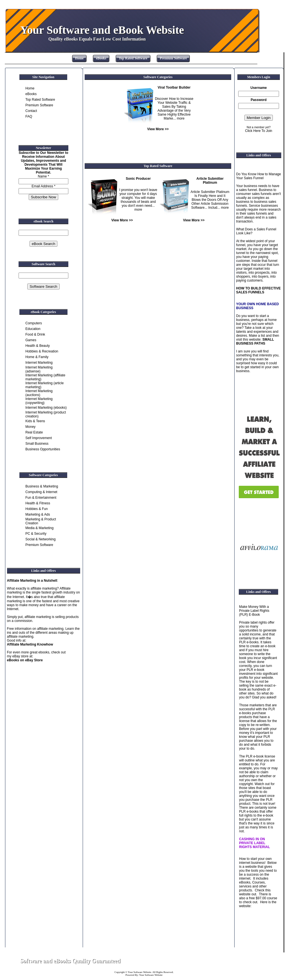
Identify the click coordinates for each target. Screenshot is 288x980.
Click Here (253, 131)
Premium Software (173, 58)
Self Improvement (39, 438)
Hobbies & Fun (36, 509)
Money (30, 427)
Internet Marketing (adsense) (39, 369)
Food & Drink (35, 334)
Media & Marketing (39, 528)
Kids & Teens (35, 421)
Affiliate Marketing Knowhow (30, 644)
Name (43, 176)
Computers (34, 323)
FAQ (29, 116)
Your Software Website (140, 972)
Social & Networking (40, 539)
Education (33, 329)
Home (79, 58)
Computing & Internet (41, 492)
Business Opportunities (43, 449)
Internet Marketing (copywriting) (39, 401)
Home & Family (37, 357)
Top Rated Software (133, 58)
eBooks (101, 58)
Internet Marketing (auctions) (39, 393)
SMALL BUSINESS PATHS (255, 341)
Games (31, 340)
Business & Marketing (42, 486)
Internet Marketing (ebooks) (46, 408)
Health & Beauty (38, 346)
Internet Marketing (39, 363)
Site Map (255, 961)
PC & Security (36, 534)
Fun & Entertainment (41, 498)
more (181, 118)
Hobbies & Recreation (42, 351)
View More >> (158, 129)
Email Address (43, 186)
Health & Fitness (38, 503)
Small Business (37, 444)
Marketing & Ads (38, 514)
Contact (31, 111)
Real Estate (34, 432)
